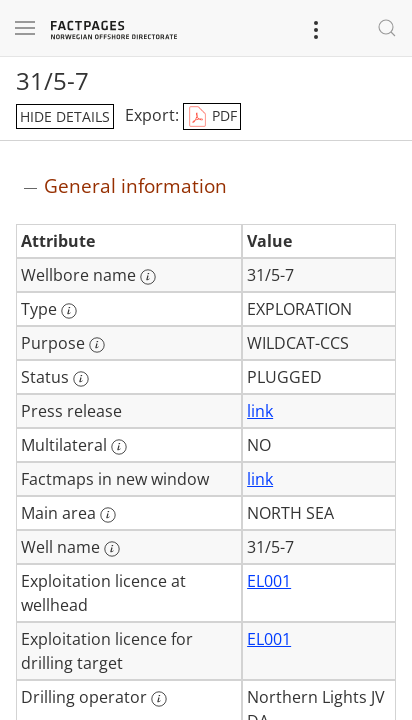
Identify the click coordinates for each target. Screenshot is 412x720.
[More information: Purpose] (97, 345)
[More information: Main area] (108, 515)
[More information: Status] (81, 379)
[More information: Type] (69, 311)
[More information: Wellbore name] (148, 277)
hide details (65, 116)
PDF (212, 117)
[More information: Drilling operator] (159, 699)
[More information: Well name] (112, 549)
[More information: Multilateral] (119, 447)
